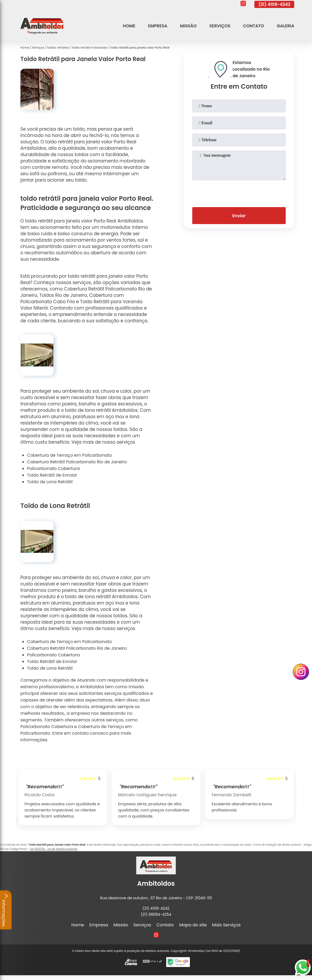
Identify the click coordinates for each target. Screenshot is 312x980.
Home (129, 26)
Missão (188, 26)
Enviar (239, 216)
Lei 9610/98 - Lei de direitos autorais (54, 849)
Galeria (285, 26)
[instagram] (243, 4)
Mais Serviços (226, 925)
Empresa (158, 26)
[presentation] (239, 192)
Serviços (220, 26)
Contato (253, 26)
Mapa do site (193, 925)
